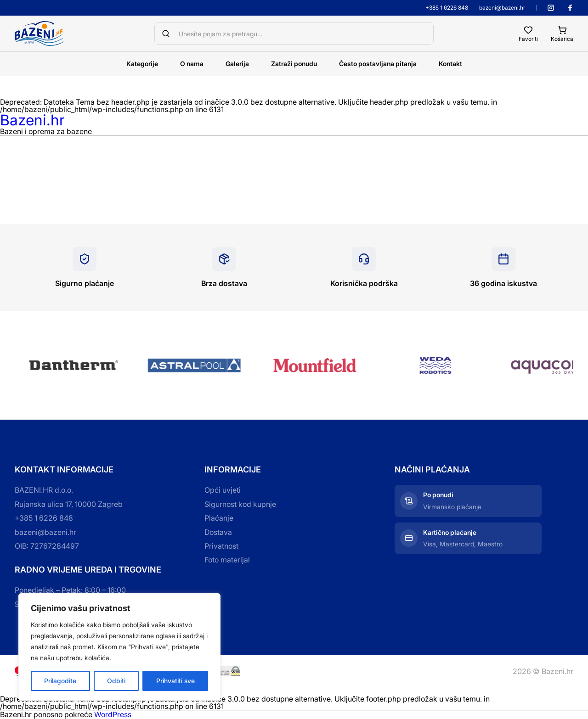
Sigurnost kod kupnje (240, 504)
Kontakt (450, 64)
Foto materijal (227, 560)
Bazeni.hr (32, 120)
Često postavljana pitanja (378, 64)
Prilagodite (60, 681)
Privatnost (221, 546)
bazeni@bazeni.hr (502, 8)
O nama (192, 64)
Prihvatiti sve (175, 681)
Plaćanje (219, 518)
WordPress (113, 714)
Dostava (218, 532)
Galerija (237, 64)
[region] (119, 647)
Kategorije (142, 64)
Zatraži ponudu (294, 64)
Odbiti (116, 681)
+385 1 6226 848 (447, 8)
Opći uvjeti (223, 490)
